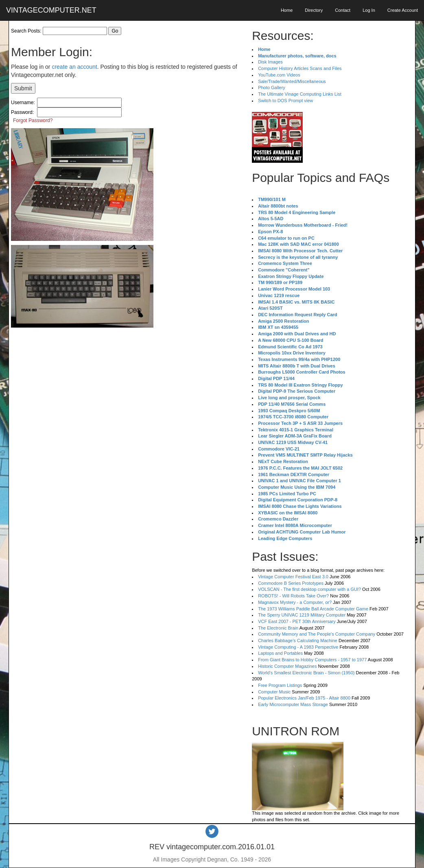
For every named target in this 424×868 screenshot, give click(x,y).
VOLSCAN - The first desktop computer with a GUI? (309, 589)
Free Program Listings (280, 685)
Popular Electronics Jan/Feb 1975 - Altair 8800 (304, 698)
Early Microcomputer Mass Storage (293, 704)
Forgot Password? (33, 120)
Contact (343, 10)
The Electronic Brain (278, 628)
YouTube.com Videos (279, 75)
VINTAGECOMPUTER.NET (51, 10)
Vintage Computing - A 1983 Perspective (298, 647)
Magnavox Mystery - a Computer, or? (295, 602)
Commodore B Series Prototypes (291, 583)
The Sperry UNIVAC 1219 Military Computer (302, 615)
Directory (314, 10)
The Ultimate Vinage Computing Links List (300, 94)
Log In (369, 10)
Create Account (403, 10)
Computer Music (274, 692)
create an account (74, 67)
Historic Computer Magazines (287, 666)
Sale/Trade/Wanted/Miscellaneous (292, 81)
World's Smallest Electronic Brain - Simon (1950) (306, 673)
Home (287, 10)
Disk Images (270, 62)
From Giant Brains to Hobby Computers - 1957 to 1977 (312, 660)
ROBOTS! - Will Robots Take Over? (293, 596)
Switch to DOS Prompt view (285, 101)
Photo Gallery (272, 87)
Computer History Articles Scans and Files (300, 68)
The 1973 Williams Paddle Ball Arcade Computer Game (313, 609)
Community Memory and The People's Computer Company (317, 634)
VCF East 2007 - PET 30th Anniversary (297, 621)
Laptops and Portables (280, 653)
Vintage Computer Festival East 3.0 (293, 577)
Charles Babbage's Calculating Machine (298, 641)
